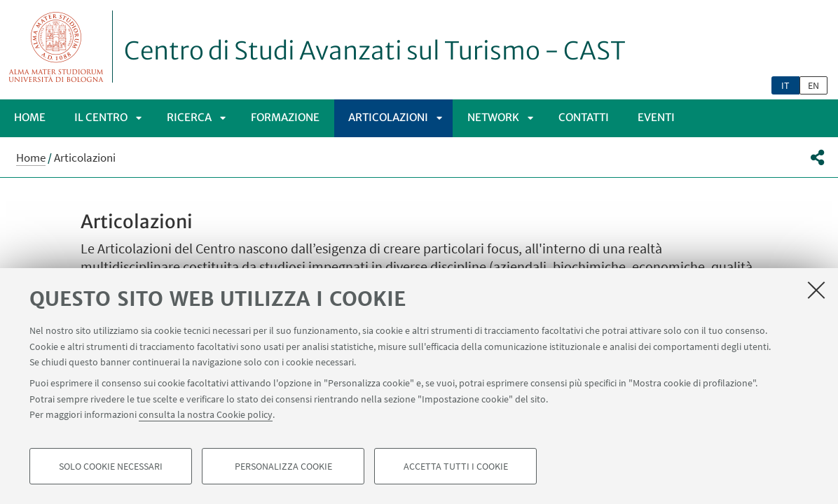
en (813, 85)
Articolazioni (388, 117)
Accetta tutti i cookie (456, 466)
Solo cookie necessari (111, 466)
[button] (817, 157)
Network (493, 117)
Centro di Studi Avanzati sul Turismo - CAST (375, 51)
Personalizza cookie (283, 466)
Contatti (584, 117)
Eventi (656, 117)
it (785, 85)
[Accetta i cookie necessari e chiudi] (816, 290)
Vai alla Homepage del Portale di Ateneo (56, 47)
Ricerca (189, 117)
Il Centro (101, 117)
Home (30, 117)
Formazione (285, 117)
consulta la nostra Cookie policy (206, 414)
